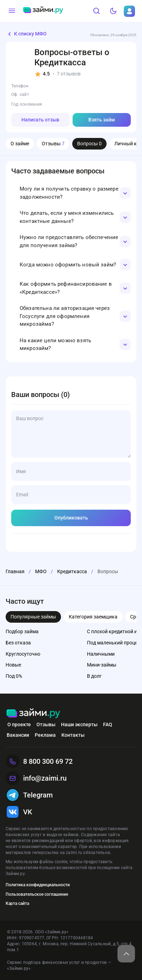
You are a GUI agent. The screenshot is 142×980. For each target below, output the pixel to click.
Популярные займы (33, 617)
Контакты (73, 735)
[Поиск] (96, 11)
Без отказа (18, 643)
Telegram (29, 795)
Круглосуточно (23, 654)
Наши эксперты (79, 724)
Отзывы (53, 144)
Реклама (45, 735)
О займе (20, 144)
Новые (13, 665)
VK (19, 812)
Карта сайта (17, 903)
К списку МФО (26, 34)
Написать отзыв (40, 120)
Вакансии (18, 735)
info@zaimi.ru (36, 778)
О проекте (19, 724)
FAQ (108, 724)
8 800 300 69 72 (39, 761)
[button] (71, 193)
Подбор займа (22, 631)
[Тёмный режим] (113, 11)
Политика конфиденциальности (38, 885)
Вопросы (89, 144)
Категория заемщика (93, 617)
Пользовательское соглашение (37, 894)
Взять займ (102, 120)
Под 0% (14, 676)
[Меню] (12, 11)
